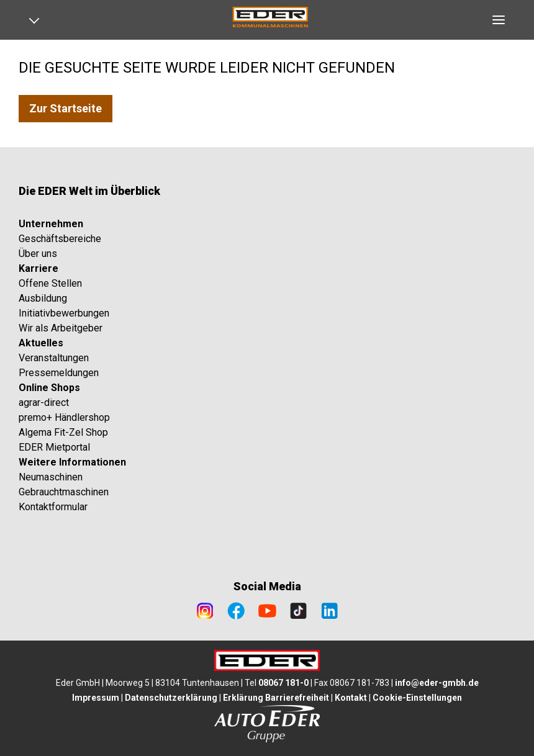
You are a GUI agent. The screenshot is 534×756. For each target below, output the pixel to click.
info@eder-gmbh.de (437, 683)
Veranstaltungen (54, 358)
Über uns (38, 254)
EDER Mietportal (54, 447)
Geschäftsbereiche (60, 239)
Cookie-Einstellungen (417, 698)
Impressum (96, 698)
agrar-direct (44, 403)
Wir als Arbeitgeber (61, 328)
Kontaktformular (53, 507)
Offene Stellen (50, 283)
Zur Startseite (66, 108)
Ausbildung (43, 298)
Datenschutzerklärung (171, 698)
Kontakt (351, 698)
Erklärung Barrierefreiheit (276, 698)
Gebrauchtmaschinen (64, 492)
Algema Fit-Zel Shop (63, 432)
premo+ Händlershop (64, 417)
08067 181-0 (283, 683)
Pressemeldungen (59, 373)
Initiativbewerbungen (64, 313)
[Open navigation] (38, 20)
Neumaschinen (51, 477)
